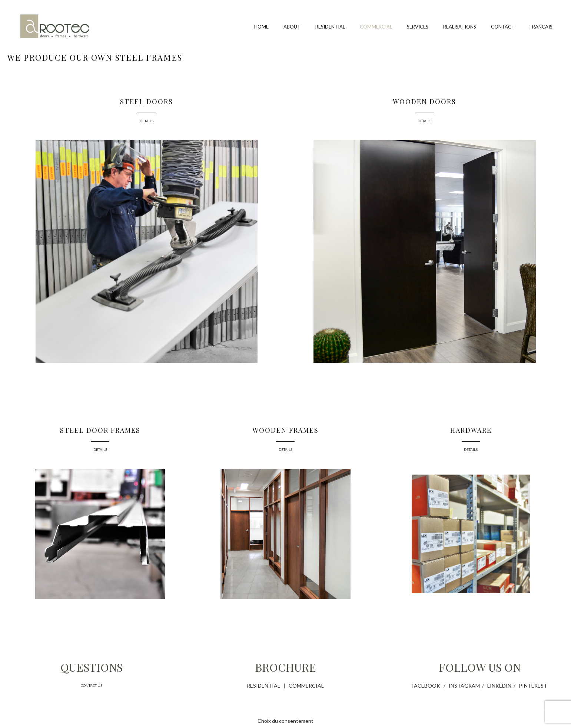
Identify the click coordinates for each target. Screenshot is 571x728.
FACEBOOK (426, 686)
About (292, 27)
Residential (330, 27)
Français (541, 27)
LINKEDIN (499, 686)
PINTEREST (533, 686)
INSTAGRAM (464, 686)
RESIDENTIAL (263, 686)
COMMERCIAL (306, 686)
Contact (503, 27)
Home (261, 27)
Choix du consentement (285, 721)
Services (418, 27)
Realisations (460, 27)
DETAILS (147, 121)
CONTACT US (92, 685)
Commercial (376, 27)
